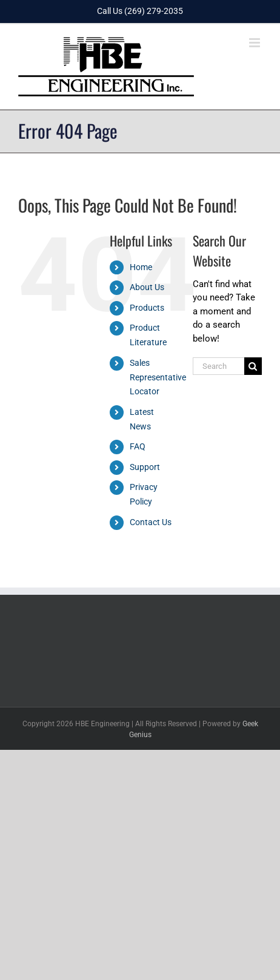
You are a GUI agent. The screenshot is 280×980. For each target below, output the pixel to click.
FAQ (138, 446)
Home (141, 267)
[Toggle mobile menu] (255, 43)
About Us (147, 287)
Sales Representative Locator (158, 377)
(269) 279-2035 (154, 11)
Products (147, 308)
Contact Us (151, 522)
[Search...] (218, 366)
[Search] (253, 366)
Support (145, 467)
